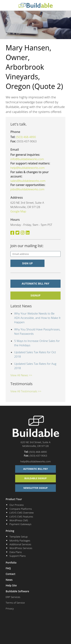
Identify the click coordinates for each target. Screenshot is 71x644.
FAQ (8, 568)
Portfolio (11, 563)
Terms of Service (15, 603)
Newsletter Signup (36, 488)
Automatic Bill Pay (36, 283)
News (9, 580)
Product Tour (14, 499)
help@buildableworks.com (28, 168)
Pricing (10, 531)
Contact (11, 574)
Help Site (11, 585)
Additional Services (20, 544)
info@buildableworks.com (27, 159)
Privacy (10, 608)
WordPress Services (21, 548)
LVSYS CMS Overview (21, 513)
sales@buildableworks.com (28, 181)
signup (35, 295)
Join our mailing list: (27, 246)
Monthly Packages (20, 540)
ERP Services (13, 597)
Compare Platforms (21, 509)
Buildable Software (17, 591)
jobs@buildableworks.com (27, 189)
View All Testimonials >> (26, 391)
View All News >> (21, 375)
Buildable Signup (36, 478)
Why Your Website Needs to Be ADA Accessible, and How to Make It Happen (37, 318)
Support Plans (18, 556)
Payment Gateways (20, 524)
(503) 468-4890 (26, 137)
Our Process (17, 505)
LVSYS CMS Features (21, 516)
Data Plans (16, 552)
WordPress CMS (19, 520)
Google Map (18, 211)
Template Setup (19, 536)
